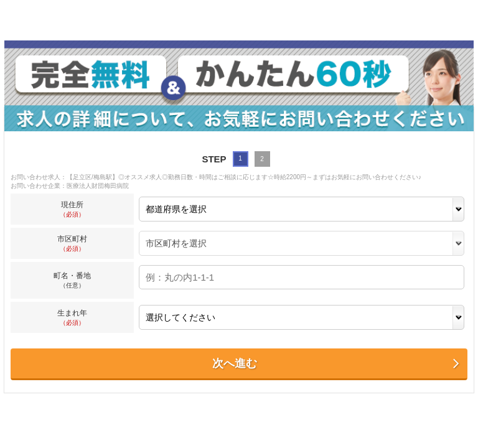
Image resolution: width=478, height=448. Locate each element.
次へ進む (337, 364)
